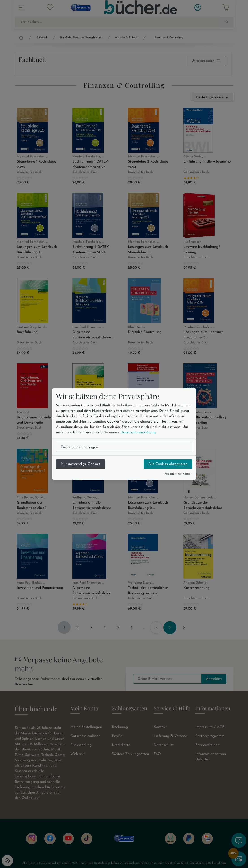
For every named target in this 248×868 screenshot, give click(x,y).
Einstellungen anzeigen (79, 447)
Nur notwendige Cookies (81, 464)
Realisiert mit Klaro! (177, 474)
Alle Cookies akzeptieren (168, 464)
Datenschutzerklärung (138, 432)
